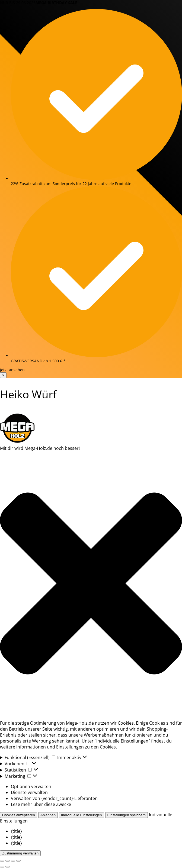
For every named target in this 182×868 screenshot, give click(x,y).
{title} (16, 831)
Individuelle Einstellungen (81, 815)
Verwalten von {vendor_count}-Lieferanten (54, 798)
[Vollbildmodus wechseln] (8, 861)
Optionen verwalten (31, 786)
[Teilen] (13, 861)
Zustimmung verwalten (20, 853)
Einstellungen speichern (127, 815)
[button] (91, 583)
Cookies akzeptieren (19, 815)
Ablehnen (48, 815)
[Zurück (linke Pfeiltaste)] (2, 867)
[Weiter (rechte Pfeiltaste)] (8, 867)
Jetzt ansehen (12, 370)
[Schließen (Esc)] (18, 861)
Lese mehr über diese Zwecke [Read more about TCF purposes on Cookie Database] (41, 804)
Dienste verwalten (29, 792)
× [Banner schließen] (3, 375)
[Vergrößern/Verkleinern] (2, 861)
